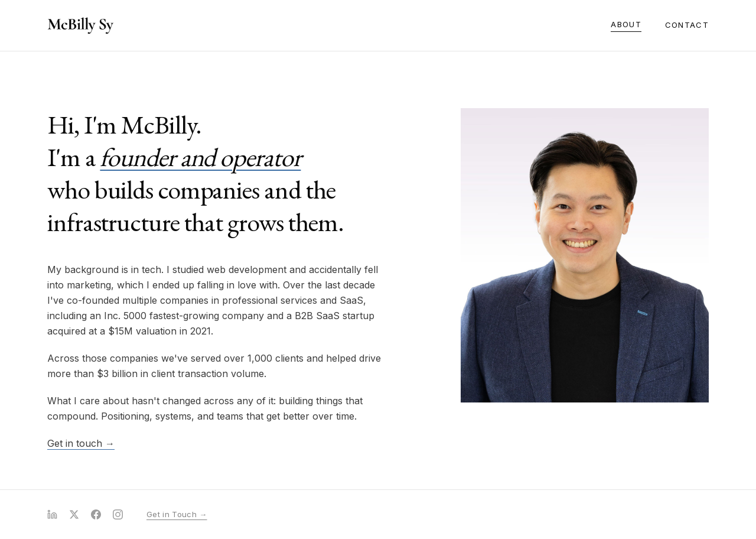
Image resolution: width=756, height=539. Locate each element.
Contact (687, 25)
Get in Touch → (177, 514)
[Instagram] (118, 514)
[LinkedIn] (52, 514)
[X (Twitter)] (74, 514)
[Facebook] (96, 514)
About (626, 24)
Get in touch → (81, 443)
